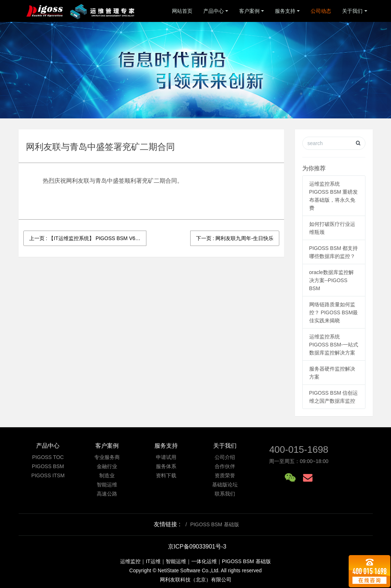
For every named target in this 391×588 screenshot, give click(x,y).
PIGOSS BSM (48, 466)
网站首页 (182, 11)
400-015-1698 (299, 449)
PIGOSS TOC (48, 457)
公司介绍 (225, 457)
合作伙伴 (225, 466)
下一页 (235, 238)
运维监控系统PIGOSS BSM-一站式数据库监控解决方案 (334, 345)
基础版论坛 (225, 485)
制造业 (107, 475)
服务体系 (166, 466)
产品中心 (214, 11)
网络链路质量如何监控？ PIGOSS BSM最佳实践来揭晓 (334, 312)
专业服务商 (107, 457)
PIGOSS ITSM (48, 475)
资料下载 (166, 475)
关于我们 (352, 11)
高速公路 (107, 494)
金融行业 (107, 466)
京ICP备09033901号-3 (197, 547)
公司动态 (321, 11)
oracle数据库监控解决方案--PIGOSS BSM (331, 280)
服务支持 (285, 11)
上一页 (88, 238)
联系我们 (225, 494)
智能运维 (107, 485)
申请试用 (166, 457)
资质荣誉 (225, 475)
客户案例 (249, 11)
